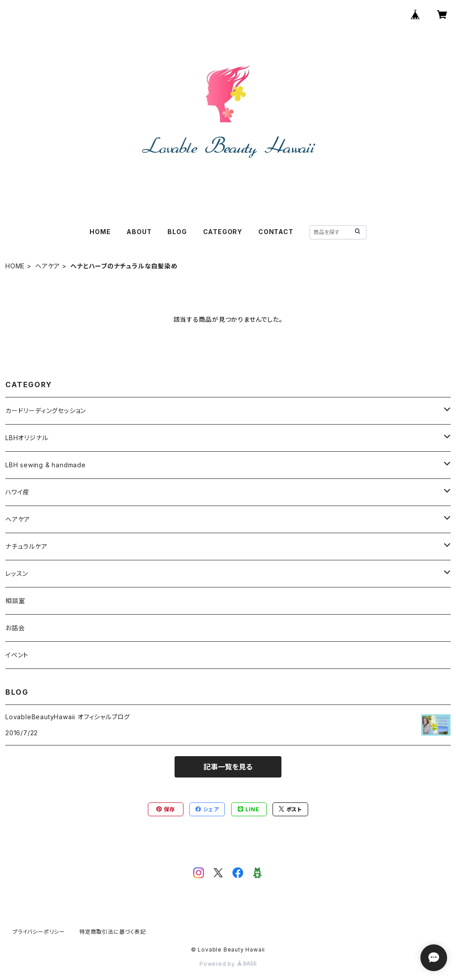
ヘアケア (48, 266)
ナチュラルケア (26, 546)
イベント (17, 655)
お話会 (15, 628)
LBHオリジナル (27, 438)
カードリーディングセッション (46, 411)
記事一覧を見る (228, 767)
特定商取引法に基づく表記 (113, 932)
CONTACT (276, 232)
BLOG (177, 232)
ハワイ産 (17, 492)
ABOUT (139, 232)
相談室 (15, 601)
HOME (100, 232)
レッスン (17, 573)
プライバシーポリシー (39, 932)
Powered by (228, 964)
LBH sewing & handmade (46, 465)
